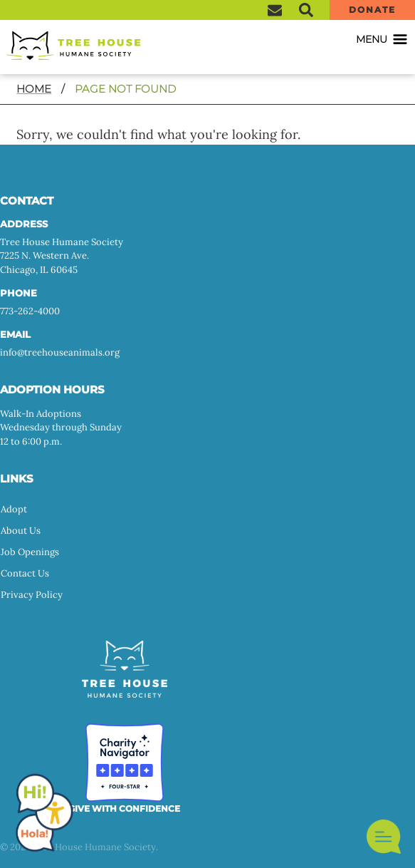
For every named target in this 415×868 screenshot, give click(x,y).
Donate (372, 10)
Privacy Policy (32, 595)
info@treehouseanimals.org (60, 352)
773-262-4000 (30, 311)
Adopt (14, 509)
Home (34, 89)
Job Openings (30, 552)
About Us (21, 531)
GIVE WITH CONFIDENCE (124, 808)
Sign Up (275, 10)
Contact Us (25, 573)
